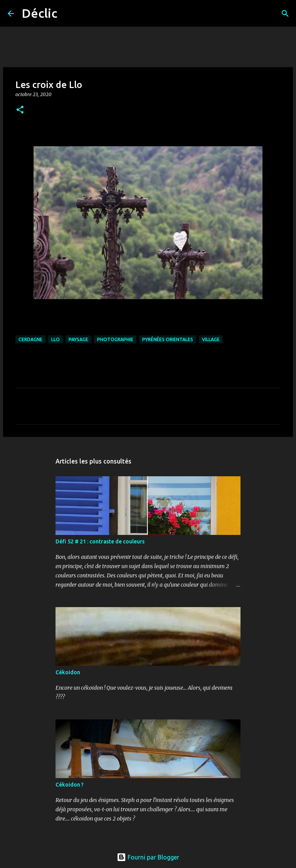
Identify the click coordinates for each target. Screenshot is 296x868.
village (211, 339)
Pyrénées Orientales (168, 339)
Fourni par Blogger (148, 857)
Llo (55, 339)
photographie (115, 339)
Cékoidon (68, 672)
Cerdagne (30, 339)
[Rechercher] (68, 14)
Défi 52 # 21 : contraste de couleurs (100, 541)
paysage (78, 339)
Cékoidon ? (70, 785)
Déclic (40, 13)
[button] (20, 110)
